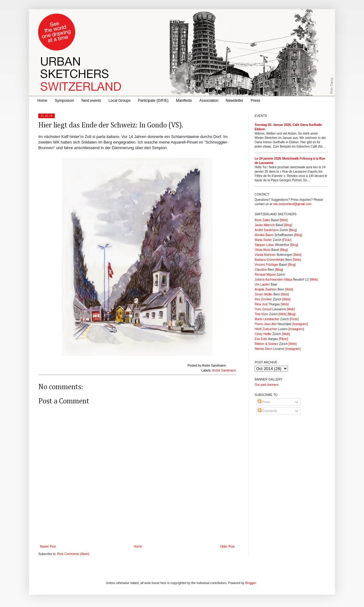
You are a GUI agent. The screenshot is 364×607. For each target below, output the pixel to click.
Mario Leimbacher (267, 319)
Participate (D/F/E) (153, 101)
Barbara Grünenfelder (270, 260)
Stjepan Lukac (264, 245)
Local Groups (119, 101)
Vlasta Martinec (265, 255)
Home (42, 101)
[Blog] (288, 225)
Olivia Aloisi (262, 250)
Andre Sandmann (224, 370)
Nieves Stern (263, 349)
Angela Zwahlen (266, 289)
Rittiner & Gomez (266, 344)
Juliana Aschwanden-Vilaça (273, 280)
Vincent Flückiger (267, 265)
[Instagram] (300, 324)
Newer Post (48, 547)
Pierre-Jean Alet (266, 324)
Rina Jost (261, 304)
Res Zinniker (263, 299)
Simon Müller (264, 294)
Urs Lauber (262, 284)
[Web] (284, 220)
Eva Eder (261, 339)
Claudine (261, 270)
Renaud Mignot (265, 275)
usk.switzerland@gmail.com (292, 204)
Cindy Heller (263, 334)
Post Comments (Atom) (73, 554)
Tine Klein (261, 314)
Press (255, 101)
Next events (91, 101)
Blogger (251, 583)
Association (209, 101)
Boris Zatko (262, 220)
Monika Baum (264, 235)
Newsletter (235, 101)
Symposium (64, 101)
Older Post (227, 547)
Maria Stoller (263, 240)
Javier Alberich (265, 225)
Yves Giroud (263, 309)
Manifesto (184, 101)
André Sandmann (267, 230)
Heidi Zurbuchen (266, 329)
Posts (264, 402)
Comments (267, 411)
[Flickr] (287, 240)
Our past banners (267, 385)
